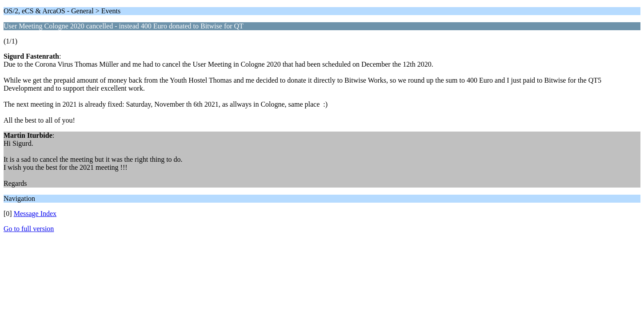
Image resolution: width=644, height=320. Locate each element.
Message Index (35, 214)
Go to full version (29, 229)
